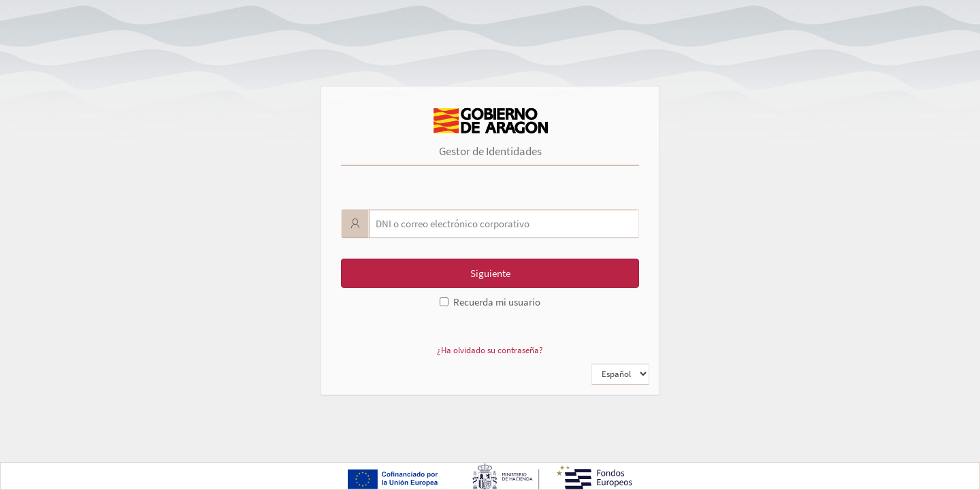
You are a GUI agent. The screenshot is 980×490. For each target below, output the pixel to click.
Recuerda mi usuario (490, 302)
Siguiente (490, 273)
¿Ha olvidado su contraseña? (490, 350)
